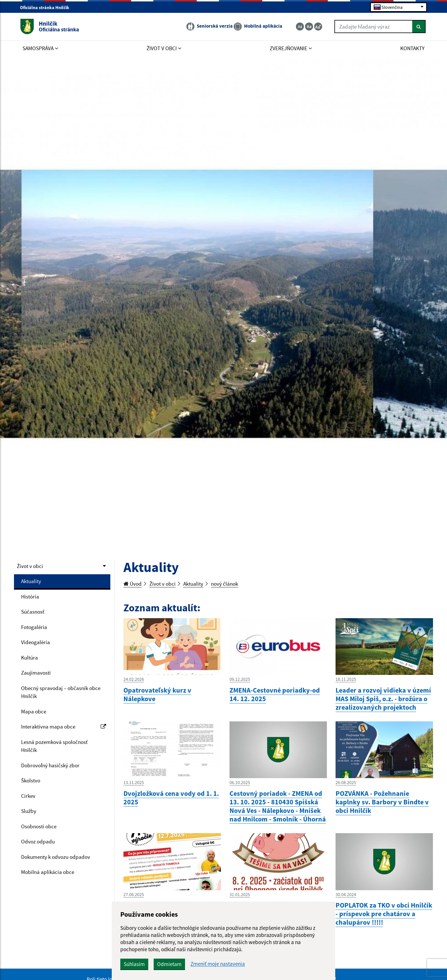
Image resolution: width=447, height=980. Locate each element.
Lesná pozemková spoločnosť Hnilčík (54, 746)
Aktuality (31, 581)
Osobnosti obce (39, 826)
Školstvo (31, 780)
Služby (29, 811)
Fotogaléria (34, 627)
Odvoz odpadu (38, 841)
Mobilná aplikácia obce (48, 872)
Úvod (133, 584)
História (30, 596)
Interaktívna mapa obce (64, 727)
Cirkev (28, 796)
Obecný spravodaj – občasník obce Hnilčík (61, 692)
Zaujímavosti (36, 673)
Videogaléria (35, 642)
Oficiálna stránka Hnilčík (47, 7)
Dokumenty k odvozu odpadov (56, 857)
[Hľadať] (419, 27)
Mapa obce (34, 711)
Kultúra (30, 658)
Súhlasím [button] (134, 964)
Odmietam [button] (169, 964)
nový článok (224, 584)
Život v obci (30, 566)
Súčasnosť (33, 612)
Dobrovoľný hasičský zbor (50, 765)
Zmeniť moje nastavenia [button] (218, 964)
